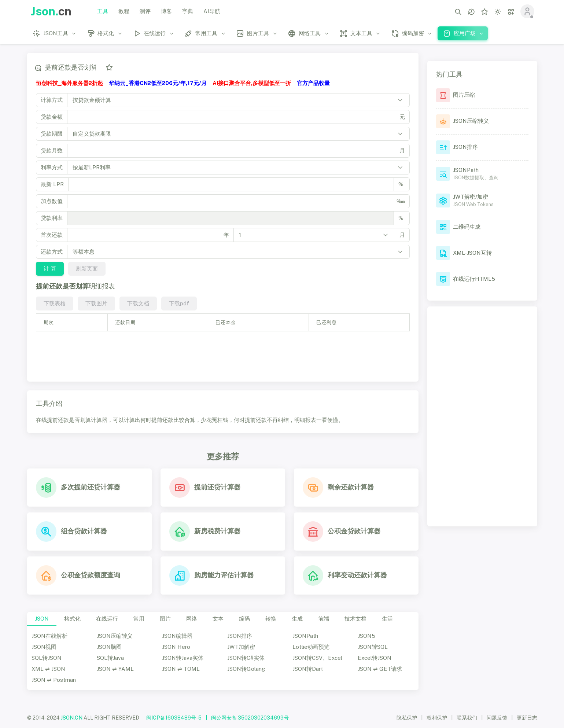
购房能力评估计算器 (224, 575)
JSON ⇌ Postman (54, 680)
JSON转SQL (373, 647)
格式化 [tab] (72, 619)
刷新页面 (86, 269)
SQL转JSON (47, 658)
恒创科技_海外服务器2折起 (69, 83)
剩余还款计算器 (351, 487)
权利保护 (437, 718)
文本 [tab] (218, 619)
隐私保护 (407, 718)
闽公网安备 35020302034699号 (250, 718)
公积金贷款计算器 (354, 531)
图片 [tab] (165, 619)
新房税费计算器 (217, 531)
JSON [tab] (42, 619)
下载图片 (96, 303)
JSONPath (305, 636)
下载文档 (138, 303)
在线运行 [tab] (107, 619)
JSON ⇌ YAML (115, 669)
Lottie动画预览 (311, 647)
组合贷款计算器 (84, 531)
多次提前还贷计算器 (91, 487)
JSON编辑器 (177, 636)
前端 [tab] (324, 619)
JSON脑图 (109, 647)
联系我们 (467, 718)
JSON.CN (72, 718)
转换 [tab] (271, 619)
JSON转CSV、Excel (317, 658)
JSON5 (366, 636)
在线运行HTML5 (474, 279)
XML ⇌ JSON (48, 669)
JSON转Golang (246, 669)
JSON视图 (44, 647)
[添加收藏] (109, 67)
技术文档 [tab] (355, 619)
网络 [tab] (192, 619)
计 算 (49, 269)
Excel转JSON (375, 658)
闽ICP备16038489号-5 (174, 718)
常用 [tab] (139, 619)
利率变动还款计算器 (357, 575)
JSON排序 (240, 636)
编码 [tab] (244, 619)
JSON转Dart (308, 669)
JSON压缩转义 (115, 636)
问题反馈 (497, 718)
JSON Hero (176, 647)
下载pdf (179, 303)
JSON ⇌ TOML (181, 669)
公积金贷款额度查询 (91, 575)
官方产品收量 (313, 83)
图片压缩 (464, 95)
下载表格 (54, 303)
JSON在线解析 (49, 636)
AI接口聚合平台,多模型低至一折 (252, 83)
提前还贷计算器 (217, 487)
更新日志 (527, 718)
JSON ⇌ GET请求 (380, 669)
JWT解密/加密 (471, 197)
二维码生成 (467, 227)
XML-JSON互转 (472, 253)
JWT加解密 (241, 647)
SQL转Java (110, 658)
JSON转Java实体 (183, 658)
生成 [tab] (297, 619)
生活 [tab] (387, 619)
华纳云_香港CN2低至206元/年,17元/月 (158, 83)
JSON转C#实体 (246, 658)
